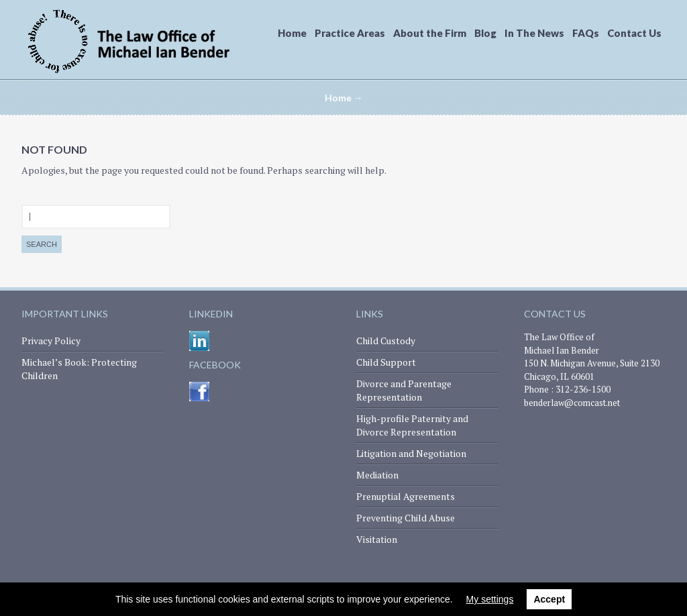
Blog (485, 33)
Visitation (377, 539)
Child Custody (386, 341)
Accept (549, 599)
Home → (344, 98)
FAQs (586, 33)
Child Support (386, 362)
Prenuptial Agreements (406, 496)
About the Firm (430, 33)
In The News (534, 33)
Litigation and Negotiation (411, 453)
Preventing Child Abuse (406, 518)
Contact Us (634, 33)
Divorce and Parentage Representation (404, 390)
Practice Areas (350, 33)
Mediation (377, 475)
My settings (490, 599)
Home (292, 33)
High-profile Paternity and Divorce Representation (412, 425)
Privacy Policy (51, 341)
